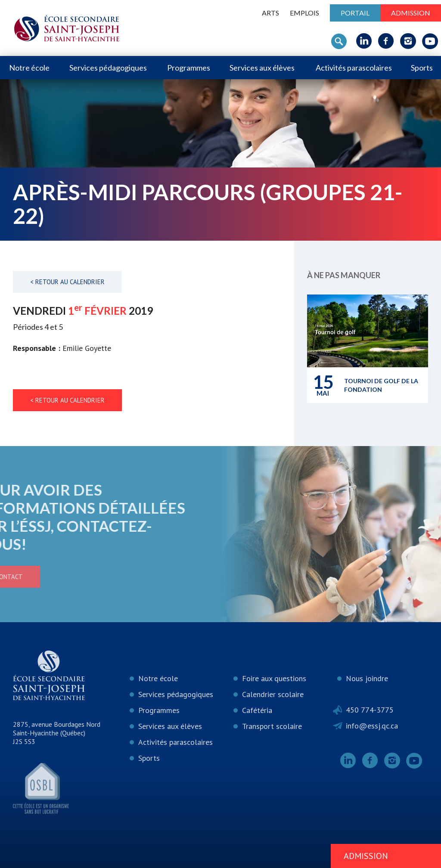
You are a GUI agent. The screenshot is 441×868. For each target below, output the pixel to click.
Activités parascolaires (354, 68)
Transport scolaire (272, 726)
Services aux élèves (262, 68)
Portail (355, 13)
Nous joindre (367, 678)
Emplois (304, 13)
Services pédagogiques (108, 68)
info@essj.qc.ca (372, 726)
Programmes (189, 68)
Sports (422, 68)
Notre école (29, 68)
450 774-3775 (370, 710)
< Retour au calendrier (67, 282)
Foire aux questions (274, 678)
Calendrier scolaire (273, 694)
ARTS (270, 13)
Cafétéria (257, 710)
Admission (411, 13)
